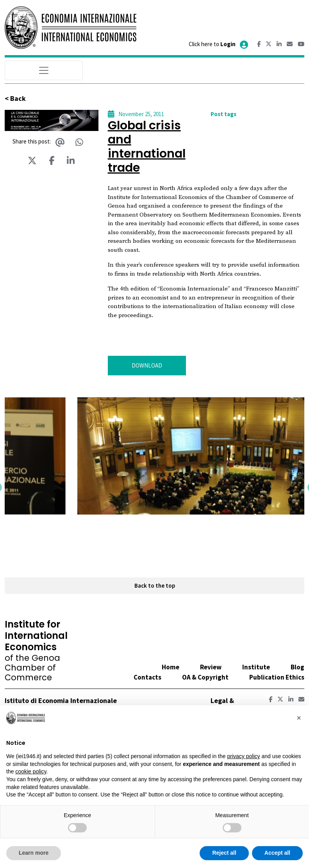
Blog (297, 667)
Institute (256, 667)
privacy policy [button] (243, 756)
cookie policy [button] (31, 771)
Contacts (147, 677)
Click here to (219, 44)
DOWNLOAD (147, 365)
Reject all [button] (224, 853)
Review (211, 667)
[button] (44, 524)
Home (171, 667)
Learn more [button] (34, 853)
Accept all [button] (277, 853)
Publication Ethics (277, 677)
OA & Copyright (205, 677)
